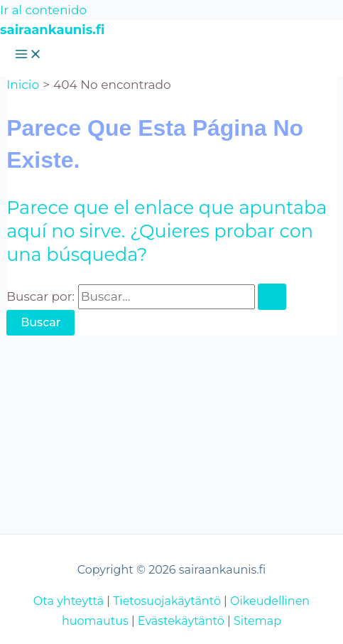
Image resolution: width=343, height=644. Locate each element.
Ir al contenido (43, 10)
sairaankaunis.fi (52, 30)
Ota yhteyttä (69, 601)
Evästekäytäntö (181, 621)
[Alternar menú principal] (28, 55)
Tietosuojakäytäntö (167, 601)
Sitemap (257, 621)
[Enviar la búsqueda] (272, 297)
